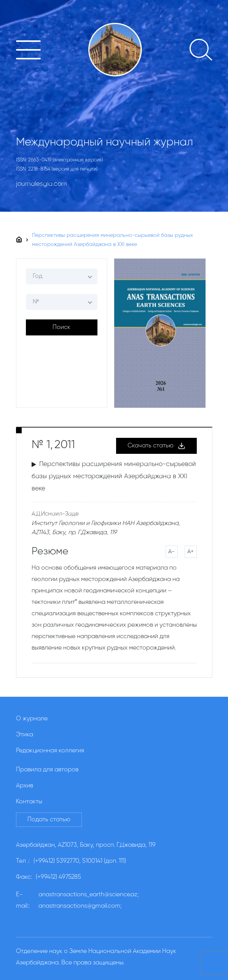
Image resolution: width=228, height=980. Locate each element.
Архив (25, 786)
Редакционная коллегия (50, 751)
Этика (25, 735)
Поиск (61, 327)
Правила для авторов (47, 770)
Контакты (29, 802)
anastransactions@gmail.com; (80, 906)
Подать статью (49, 820)
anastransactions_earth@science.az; (89, 895)
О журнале (32, 719)
